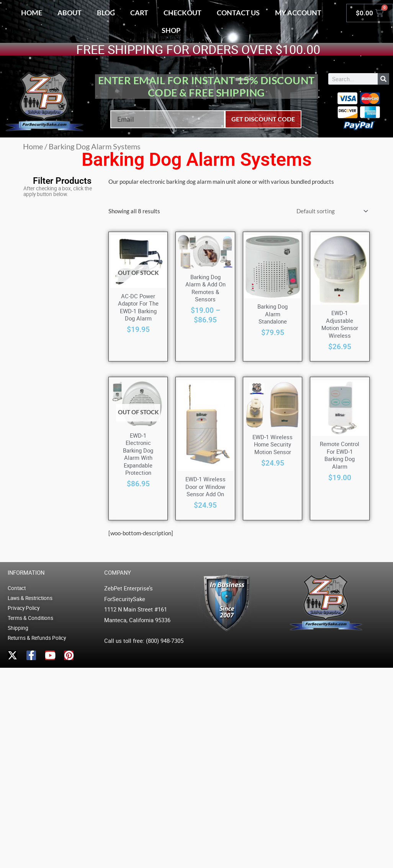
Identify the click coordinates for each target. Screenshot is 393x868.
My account (298, 13)
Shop (171, 30)
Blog (106, 13)
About (70, 13)
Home (32, 13)
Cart (139, 13)
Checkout (183, 13)
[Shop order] (331, 211)
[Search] (383, 79)
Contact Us (238, 13)
